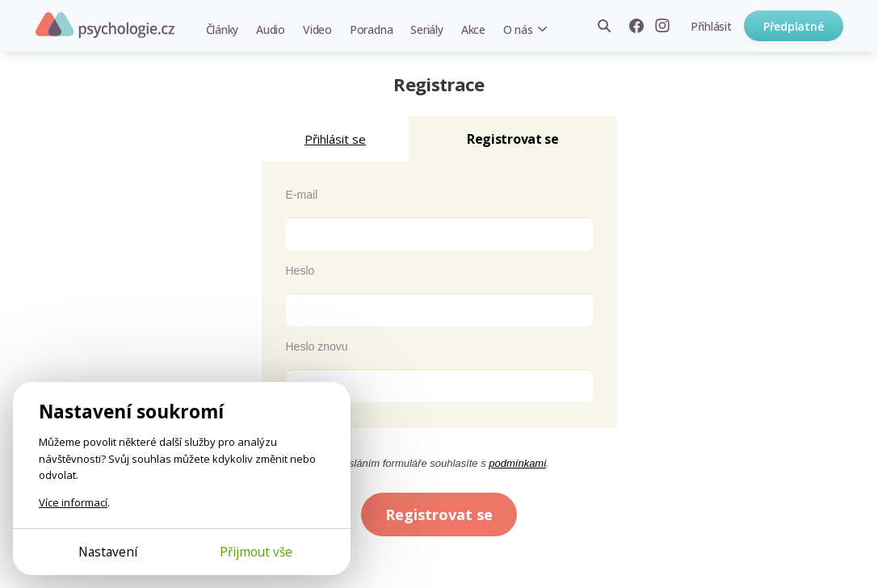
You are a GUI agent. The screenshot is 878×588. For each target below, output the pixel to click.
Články (223, 29)
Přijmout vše (256, 552)
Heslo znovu (317, 346)
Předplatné (794, 26)
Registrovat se (439, 514)
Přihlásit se (335, 139)
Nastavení (108, 552)
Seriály (426, 29)
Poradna (371, 29)
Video (317, 29)
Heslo (300, 271)
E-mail (302, 195)
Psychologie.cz (105, 25)
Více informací (73, 502)
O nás (518, 29)
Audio (271, 29)
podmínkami (517, 463)
